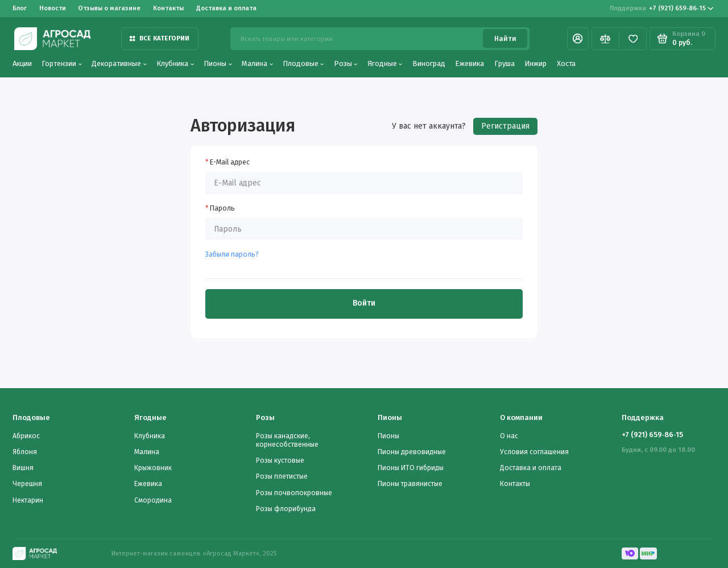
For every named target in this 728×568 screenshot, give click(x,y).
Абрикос (26, 436)
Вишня (23, 468)
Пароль (222, 208)
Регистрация (505, 126)
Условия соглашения (534, 452)
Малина (257, 63)
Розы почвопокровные (294, 493)
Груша (504, 63)
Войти (364, 303)
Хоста (566, 63)
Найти (505, 39)
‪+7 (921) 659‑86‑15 (662, 8)
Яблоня (25, 452)
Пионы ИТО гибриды (411, 468)
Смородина (153, 500)
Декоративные (119, 63)
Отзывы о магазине (109, 8)
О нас (509, 436)
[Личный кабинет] (578, 39)
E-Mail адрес (230, 162)
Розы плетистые (282, 476)
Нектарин (28, 500)
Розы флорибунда (286, 509)
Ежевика (470, 63)
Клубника (175, 63)
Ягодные (385, 63)
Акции (22, 63)
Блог (20, 8)
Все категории (160, 38)
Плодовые (303, 63)
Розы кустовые (280, 460)
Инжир (535, 63)
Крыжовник (153, 468)
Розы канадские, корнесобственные (287, 440)
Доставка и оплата (226, 8)
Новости (53, 8)
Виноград (429, 63)
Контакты (168, 8)
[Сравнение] (605, 39)
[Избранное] (633, 39)
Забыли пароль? (232, 254)
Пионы (218, 63)
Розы (346, 63)
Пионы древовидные (412, 452)
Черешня (27, 484)
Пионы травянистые (410, 484)
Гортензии (62, 63)
